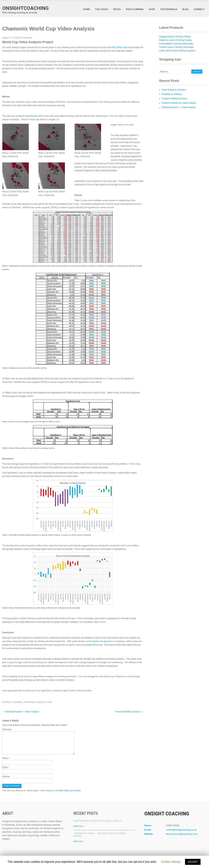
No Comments (25, 38)
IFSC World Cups (119, 47)
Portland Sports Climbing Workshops (177, 47)
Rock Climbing (135, 9)
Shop (152, 9)
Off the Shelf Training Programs (177, 51)
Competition (17, 702)
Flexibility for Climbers (172, 94)
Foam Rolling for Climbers (174, 90)
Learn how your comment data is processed (60, 795)
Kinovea (34, 116)
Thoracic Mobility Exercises (129, 712)
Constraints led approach (100, 641)
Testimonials (169, 9)
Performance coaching (35, 702)
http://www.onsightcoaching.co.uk (181, 838)
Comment (7, 729)
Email (6, 772)
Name (6, 762)
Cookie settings (171, 862)
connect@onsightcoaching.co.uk (181, 834)
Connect (199, 9)
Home (87, 9)
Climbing (6, 702)
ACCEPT (193, 862)
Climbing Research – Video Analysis (21, 712)
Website (6, 781)
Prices (117, 9)
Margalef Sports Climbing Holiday (175, 37)
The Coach (102, 9)
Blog (185, 9)
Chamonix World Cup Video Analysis (179, 103)
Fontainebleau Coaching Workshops (176, 44)
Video (49, 702)
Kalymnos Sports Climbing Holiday (175, 40)
